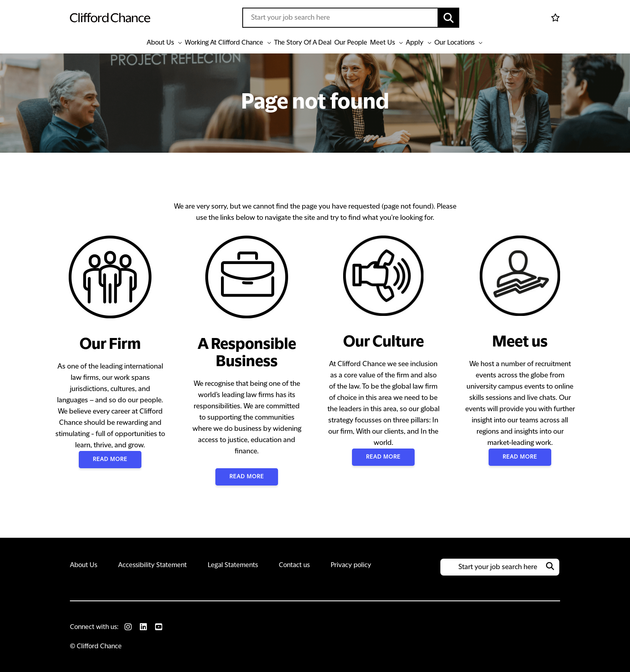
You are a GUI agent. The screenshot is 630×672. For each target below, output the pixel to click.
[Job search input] (340, 18)
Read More (110, 459)
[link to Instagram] (128, 627)
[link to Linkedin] (143, 627)
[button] (449, 18)
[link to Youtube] (159, 627)
